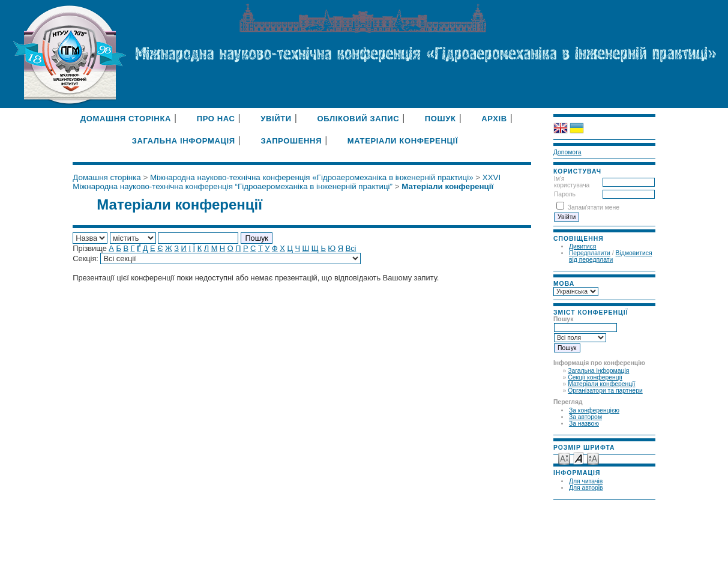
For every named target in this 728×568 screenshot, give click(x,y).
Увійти (276, 119)
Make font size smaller (564, 458)
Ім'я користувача (572, 182)
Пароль (565, 194)
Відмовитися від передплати (611, 256)
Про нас (216, 119)
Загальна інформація (598, 371)
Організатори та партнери (605, 391)
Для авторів (586, 488)
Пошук (441, 119)
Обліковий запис (358, 119)
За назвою (584, 424)
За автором (585, 417)
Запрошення (291, 141)
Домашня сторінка (126, 119)
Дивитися (583, 246)
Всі (351, 248)
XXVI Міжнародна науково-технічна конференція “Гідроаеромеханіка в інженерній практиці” (287, 182)
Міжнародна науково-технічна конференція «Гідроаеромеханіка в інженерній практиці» (312, 177)
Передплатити (590, 253)
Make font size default (579, 458)
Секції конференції (595, 377)
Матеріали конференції (601, 384)
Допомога (567, 152)
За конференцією (594, 410)
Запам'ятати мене (594, 207)
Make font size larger (593, 458)
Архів (494, 119)
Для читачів (586, 481)
